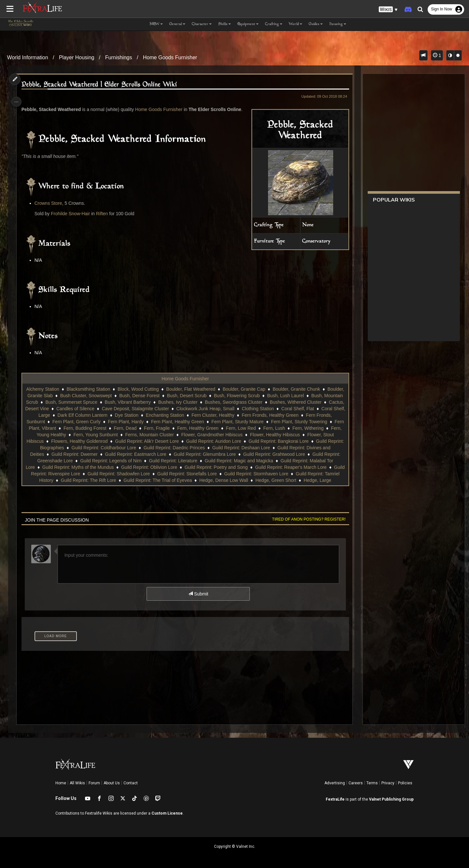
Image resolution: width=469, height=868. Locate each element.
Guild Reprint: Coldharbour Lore (205, 448)
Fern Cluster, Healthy (288, 415)
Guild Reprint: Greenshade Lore (122, 461)
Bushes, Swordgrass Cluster (289, 402)
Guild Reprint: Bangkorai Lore (75, 448)
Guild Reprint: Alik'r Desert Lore (258, 441)
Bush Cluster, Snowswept (131, 396)
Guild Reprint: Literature (255, 461)
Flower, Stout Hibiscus (132, 441)
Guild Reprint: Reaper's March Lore (82, 474)
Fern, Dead (220, 428)
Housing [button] (338, 24)
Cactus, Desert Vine (101, 409)
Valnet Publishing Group (391, 799)
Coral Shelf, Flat (65, 415)
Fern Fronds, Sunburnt (102, 422)
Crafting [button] (274, 24)
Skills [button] (225, 24)
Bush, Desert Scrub (232, 396)
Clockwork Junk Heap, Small (277, 409)
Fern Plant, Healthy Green (257, 422)
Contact (131, 783)
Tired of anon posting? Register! (306, 519)
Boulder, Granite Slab (76, 396)
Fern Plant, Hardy (206, 422)
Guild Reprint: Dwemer (163, 454)
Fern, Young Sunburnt (198, 435)
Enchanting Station (240, 415)
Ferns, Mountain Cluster (252, 435)
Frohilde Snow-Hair (73, 214)
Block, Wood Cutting (157, 389)
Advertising (335, 783)
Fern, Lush (70, 435)
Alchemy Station (62, 389)
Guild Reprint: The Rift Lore (187, 480)
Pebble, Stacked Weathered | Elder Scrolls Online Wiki (102, 85)
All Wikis (77, 783)
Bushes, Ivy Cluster (233, 402)
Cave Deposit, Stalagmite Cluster (207, 409)
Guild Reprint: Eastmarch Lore (223, 454)
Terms (372, 783)
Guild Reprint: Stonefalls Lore (294, 474)
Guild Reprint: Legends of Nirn (193, 461)
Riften (104, 214)
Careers (356, 783)
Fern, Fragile (252, 428)
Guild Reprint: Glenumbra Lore (293, 454)
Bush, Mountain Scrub (71, 402)
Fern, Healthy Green (293, 428)
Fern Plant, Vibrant (132, 428)
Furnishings (119, 57)
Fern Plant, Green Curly (156, 422)
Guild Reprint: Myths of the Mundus (171, 467)
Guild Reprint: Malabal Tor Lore (97, 467)
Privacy (388, 783)
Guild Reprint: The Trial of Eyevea (256, 480)
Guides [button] (316, 24)
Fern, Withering (104, 435)
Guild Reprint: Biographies (139, 448)
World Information (28, 57)
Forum (94, 783)
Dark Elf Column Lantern (157, 415)
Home (61, 783)
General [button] (177, 24)
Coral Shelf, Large (107, 415)
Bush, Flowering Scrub (282, 396)
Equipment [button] (248, 24)
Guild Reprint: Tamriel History (122, 480)
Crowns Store (51, 203)
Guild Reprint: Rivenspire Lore (156, 474)
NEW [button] (156, 24)
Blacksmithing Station (107, 389)
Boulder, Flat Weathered (210, 389)
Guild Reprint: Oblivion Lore (242, 467)
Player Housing (77, 57)
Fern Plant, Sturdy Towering (78, 428)
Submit (198, 594)
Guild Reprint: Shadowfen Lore (225, 474)
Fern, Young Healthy (148, 435)
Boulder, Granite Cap (263, 389)
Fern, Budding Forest (180, 428)
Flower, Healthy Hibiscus (77, 441)
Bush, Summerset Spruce (127, 402)
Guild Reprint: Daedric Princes (276, 448)
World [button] (296, 24)
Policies (405, 783)
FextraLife (335, 799)
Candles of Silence (147, 409)
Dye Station (202, 415)
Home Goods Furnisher (170, 57)
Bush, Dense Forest (185, 396)
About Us (112, 783)
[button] (388, 10)
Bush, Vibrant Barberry (183, 402)
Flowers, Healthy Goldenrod (191, 441)
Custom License (167, 813)
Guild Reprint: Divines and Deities (98, 454)
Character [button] (202, 24)
